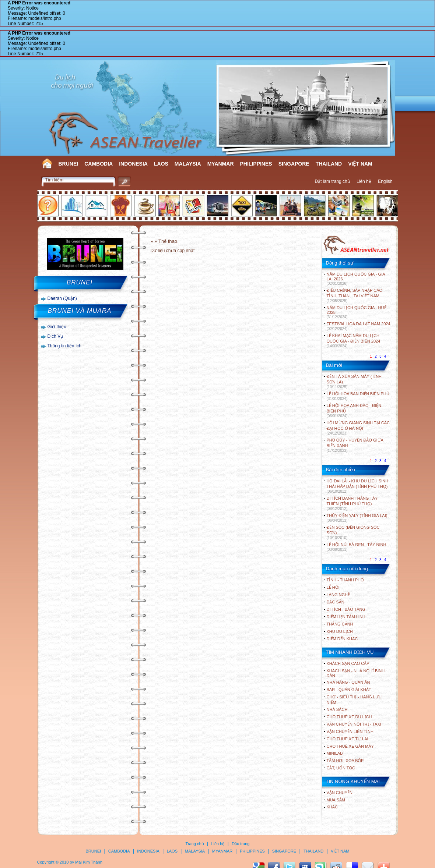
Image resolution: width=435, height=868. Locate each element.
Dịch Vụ (55, 336)
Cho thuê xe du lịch (349, 717)
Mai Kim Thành (89, 862)
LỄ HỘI (333, 587)
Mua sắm (336, 800)
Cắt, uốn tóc (341, 768)
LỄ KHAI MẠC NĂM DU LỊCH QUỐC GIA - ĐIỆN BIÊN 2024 (354, 341)
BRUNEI (69, 164)
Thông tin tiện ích (64, 346)
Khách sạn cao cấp (348, 663)
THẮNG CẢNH (340, 624)
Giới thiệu (57, 327)
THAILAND (329, 164)
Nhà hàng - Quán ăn (348, 682)
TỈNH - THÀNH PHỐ (345, 580)
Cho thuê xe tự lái (348, 739)
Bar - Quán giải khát (349, 690)
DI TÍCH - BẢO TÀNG (346, 609)
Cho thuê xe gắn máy (350, 746)
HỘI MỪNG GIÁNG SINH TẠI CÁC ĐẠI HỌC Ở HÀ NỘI (358, 428)
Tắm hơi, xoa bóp (345, 761)
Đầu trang (241, 844)
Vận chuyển (340, 793)
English (385, 181)
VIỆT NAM (360, 164)
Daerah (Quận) (62, 298)
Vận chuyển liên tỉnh (350, 731)
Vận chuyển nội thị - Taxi (354, 724)
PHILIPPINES (256, 164)
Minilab (335, 753)
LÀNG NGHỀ (338, 595)
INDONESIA (133, 164)
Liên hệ (364, 181)
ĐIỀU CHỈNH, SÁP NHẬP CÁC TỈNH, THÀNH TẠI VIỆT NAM (355, 295)
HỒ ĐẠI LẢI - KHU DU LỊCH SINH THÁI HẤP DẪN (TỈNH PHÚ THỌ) (358, 486)
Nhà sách (337, 709)
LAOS (161, 164)
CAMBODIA (99, 164)
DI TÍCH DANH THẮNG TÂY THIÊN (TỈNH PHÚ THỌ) (352, 503)
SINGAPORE (294, 164)
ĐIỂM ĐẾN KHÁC (342, 639)
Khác (332, 807)
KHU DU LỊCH (340, 631)
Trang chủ (195, 844)
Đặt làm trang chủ (332, 181)
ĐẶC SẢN (336, 602)
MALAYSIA (188, 164)
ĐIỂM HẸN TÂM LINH (346, 617)
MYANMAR (221, 164)
